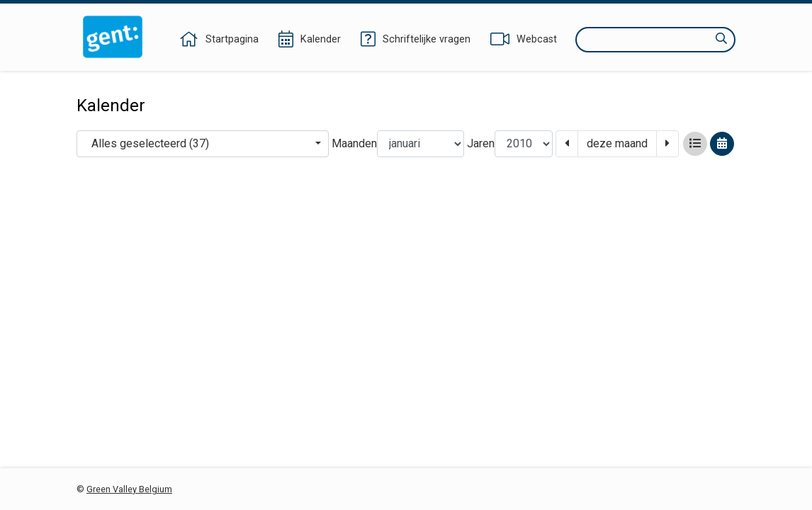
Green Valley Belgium (129, 489)
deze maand (617, 143)
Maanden (354, 143)
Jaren (481, 143)
